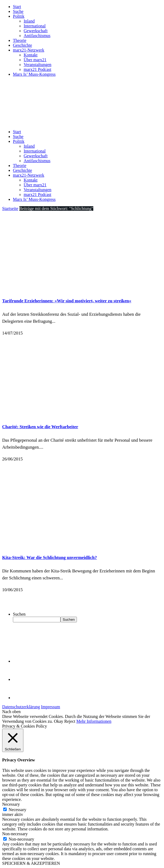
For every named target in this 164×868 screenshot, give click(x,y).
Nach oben (11, 712)
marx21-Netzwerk (28, 50)
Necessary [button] (11, 804)
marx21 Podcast (38, 69)
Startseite (10, 208)
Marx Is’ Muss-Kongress (34, 74)
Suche (18, 11)
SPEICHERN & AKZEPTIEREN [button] (31, 863)
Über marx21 (35, 60)
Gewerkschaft (36, 31)
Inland (29, 21)
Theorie (20, 40)
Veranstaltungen (38, 65)
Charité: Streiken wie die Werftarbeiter (40, 427)
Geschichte (22, 45)
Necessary (17, 810)
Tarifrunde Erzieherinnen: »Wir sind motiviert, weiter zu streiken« (67, 301)
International (35, 26)
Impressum (50, 707)
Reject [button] (70, 721)
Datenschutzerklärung (21, 707)
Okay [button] (58, 721)
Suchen (19, 614)
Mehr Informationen (94, 721)
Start (17, 7)
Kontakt (31, 55)
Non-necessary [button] (15, 834)
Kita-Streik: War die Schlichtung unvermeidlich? (49, 558)
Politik (19, 16)
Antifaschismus (37, 36)
